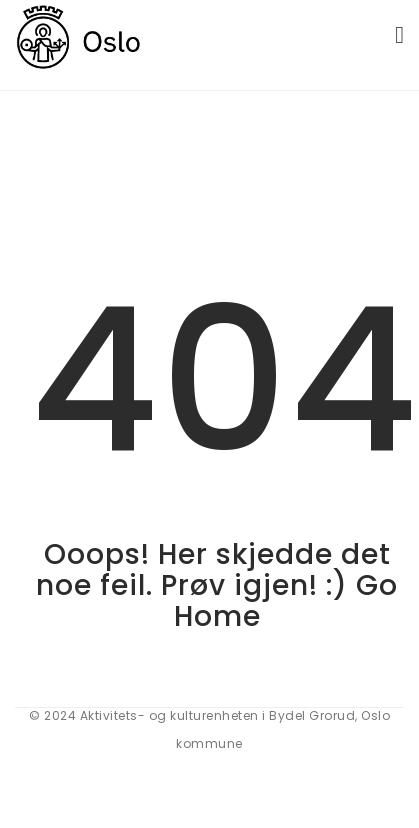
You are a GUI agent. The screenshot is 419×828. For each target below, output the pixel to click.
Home (217, 616)
